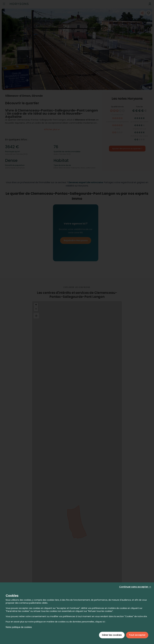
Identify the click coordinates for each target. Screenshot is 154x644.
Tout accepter (137, 635)
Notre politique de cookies (19, 627)
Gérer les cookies (112, 635)
